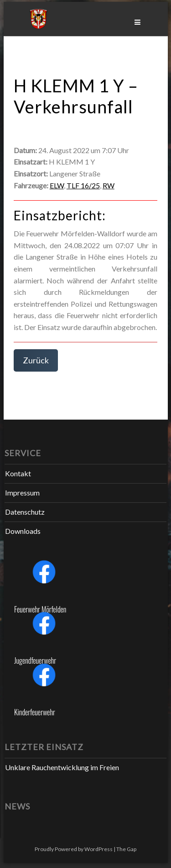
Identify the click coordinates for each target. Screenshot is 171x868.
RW (109, 185)
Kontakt (18, 473)
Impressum (22, 493)
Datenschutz (25, 512)
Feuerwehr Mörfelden (40, 609)
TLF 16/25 (83, 185)
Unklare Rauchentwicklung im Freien (62, 767)
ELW (57, 185)
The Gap (126, 849)
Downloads (23, 531)
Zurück (36, 360)
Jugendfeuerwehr (35, 660)
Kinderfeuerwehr (35, 712)
